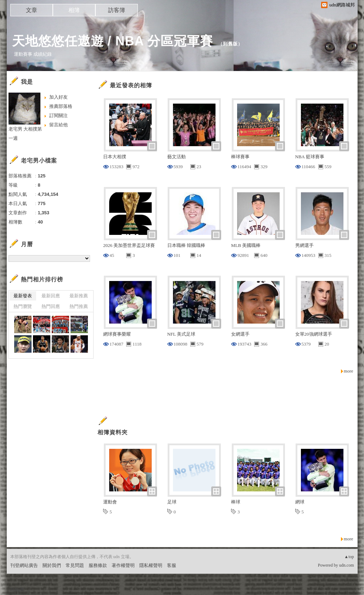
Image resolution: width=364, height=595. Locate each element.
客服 (172, 565)
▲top (349, 557)
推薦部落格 (61, 106)
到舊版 (230, 44)
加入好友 (58, 97)
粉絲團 (17, 590)
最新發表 (23, 296)
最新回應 (51, 296)
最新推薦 (79, 296)
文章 (32, 10)
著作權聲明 (123, 565)
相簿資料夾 (113, 432)
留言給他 (58, 125)
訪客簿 (117, 10)
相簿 (74, 10)
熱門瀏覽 (23, 306)
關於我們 (52, 565)
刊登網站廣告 (24, 565)
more (349, 371)
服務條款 (98, 565)
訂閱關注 (58, 115)
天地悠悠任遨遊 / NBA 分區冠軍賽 (113, 41)
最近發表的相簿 (131, 85)
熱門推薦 (79, 306)
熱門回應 (51, 306)
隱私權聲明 (151, 565)
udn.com (347, 565)
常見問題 (75, 565)
